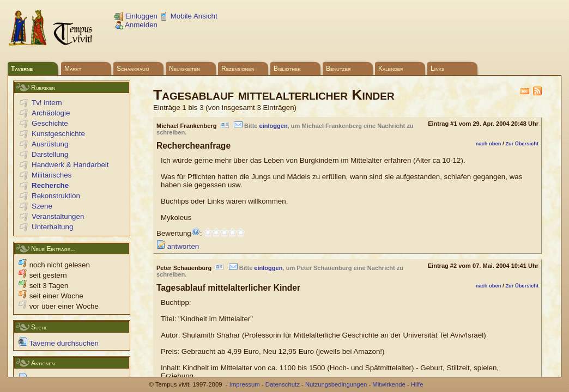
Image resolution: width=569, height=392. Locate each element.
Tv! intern (47, 103)
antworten (178, 246)
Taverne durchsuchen (59, 343)
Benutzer (338, 69)
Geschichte (50, 123)
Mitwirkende (389, 384)
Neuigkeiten (184, 69)
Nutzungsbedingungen (336, 384)
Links (437, 69)
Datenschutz (283, 384)
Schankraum (133, 69)
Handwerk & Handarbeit (70, 165)
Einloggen (136, 16)
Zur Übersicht (522, 144)
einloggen (274, 126)
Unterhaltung (52, 227)
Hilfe (417, 384)
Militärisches (52, 175)
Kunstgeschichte (58, 134)
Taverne (22, 69)
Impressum (245, 384)
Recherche (50, 185)
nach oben (489, 144)
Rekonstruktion (56, 196)
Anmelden (136, 25)
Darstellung (50, 154)
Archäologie (51, 113)
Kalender (391, 69)
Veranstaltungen (58, 216)
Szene (42, 206)
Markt (73, 69)
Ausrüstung (50, 144)
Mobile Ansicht (189, 16)
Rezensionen (238, 69)
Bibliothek (287, 69)
